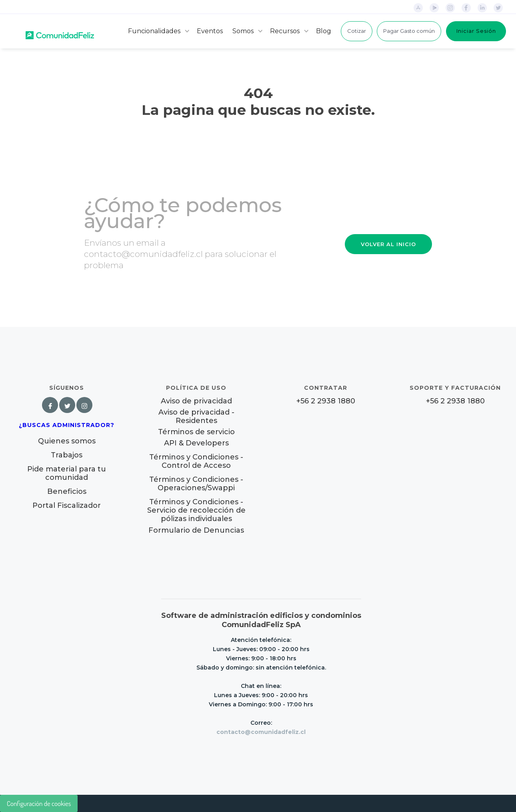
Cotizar (357, 31)
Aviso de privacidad (196, 401)
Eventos (210, 31)
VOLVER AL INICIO (388, 244)
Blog (324, 31)
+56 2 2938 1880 (326, 401)
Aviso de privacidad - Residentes (196, 417)
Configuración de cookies (39, 803)
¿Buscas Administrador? (67, 425)
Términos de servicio (196, 432)
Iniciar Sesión (476, 31)
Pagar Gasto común (409, 31)
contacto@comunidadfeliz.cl (261, 732)
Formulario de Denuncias (196, 530)
